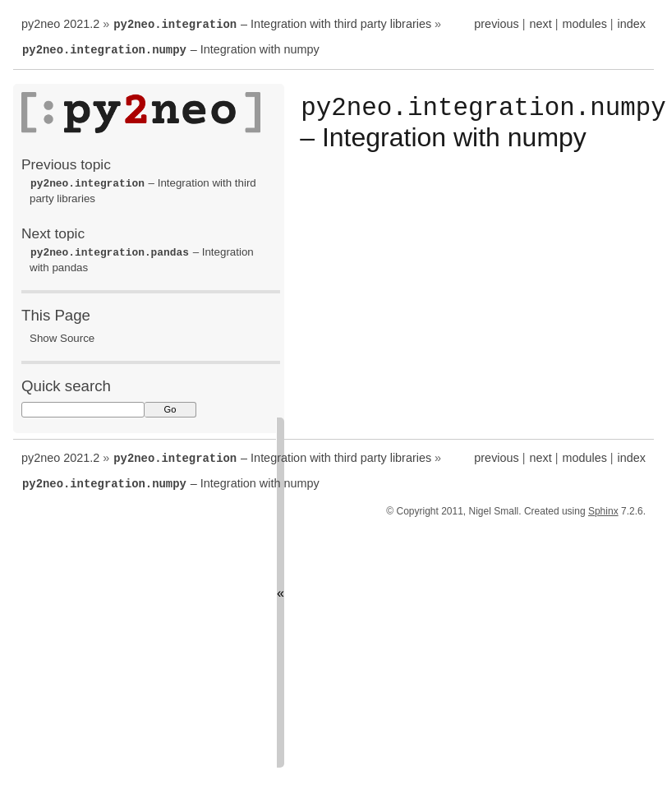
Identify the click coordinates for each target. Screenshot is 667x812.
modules (584, 24)
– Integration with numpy (170, 48)
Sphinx (603, 506)
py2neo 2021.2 (60, 24)
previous (496, 24)
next (540, 24)
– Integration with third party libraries (272, 24)
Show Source (62, 335)
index (632, 24)
